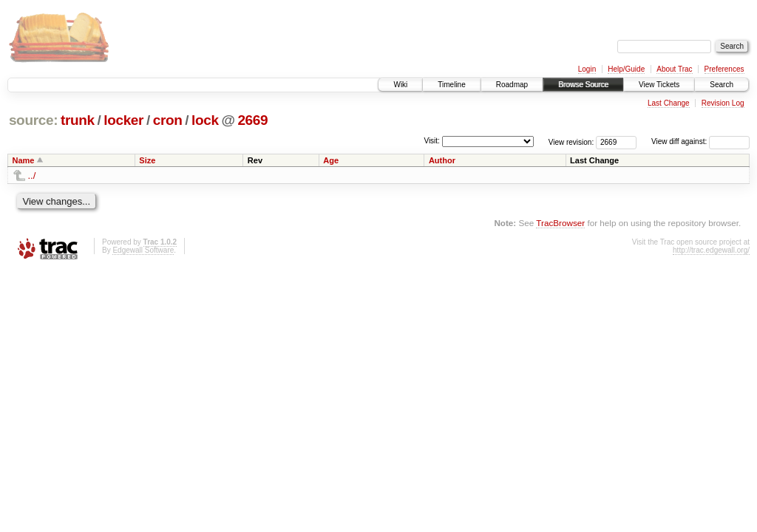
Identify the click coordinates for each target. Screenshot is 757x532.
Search (722, 85)
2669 (252, 120)
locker (123, 120)
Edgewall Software (143, 250)
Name (24, 160)
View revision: (571, 141)
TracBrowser (560, 223)
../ (32, 175)
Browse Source (583, 85)
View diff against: (700, 141)
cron (168, 120)
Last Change (669, 103)
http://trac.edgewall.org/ (711, 250)
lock (205, 120)
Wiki (400, 85)
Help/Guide (626, 69)
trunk (78, 120)
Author (442, 160)
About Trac (674, 69)
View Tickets (659, 85)
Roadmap (512, 85)
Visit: (432, 141)
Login (587, 69)
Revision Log (723, 103)
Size (147, 160)
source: (33, 120)
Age (331, 160)
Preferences (724, 69)
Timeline (451, 85)
